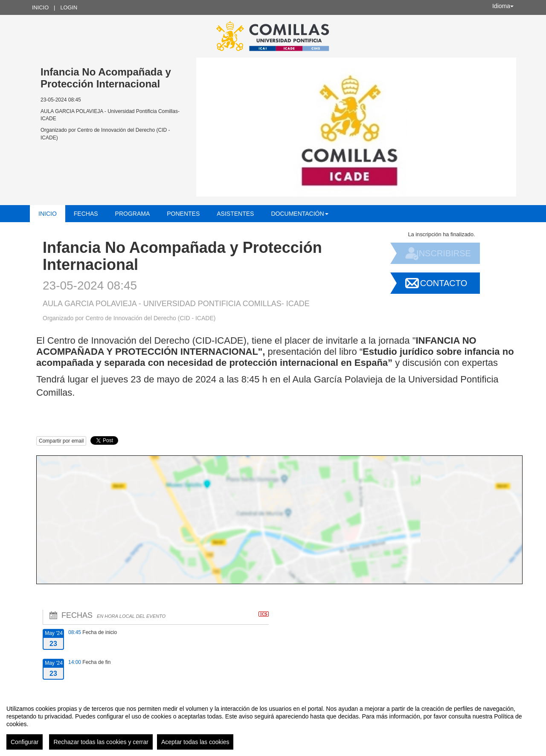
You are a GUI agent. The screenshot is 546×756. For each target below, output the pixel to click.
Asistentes (235, 214)
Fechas (86, 214)
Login (69, 7)
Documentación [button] (299, 214)
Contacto (444, 283)
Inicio (40, 7)
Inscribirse (444, 253)
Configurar (25, 742)
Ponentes (183, 214)
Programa (133, 214)
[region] (273, 724)
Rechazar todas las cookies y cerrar (101, 742)
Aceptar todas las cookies (195, 742)
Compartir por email (61, 441)
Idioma (503, 6)
